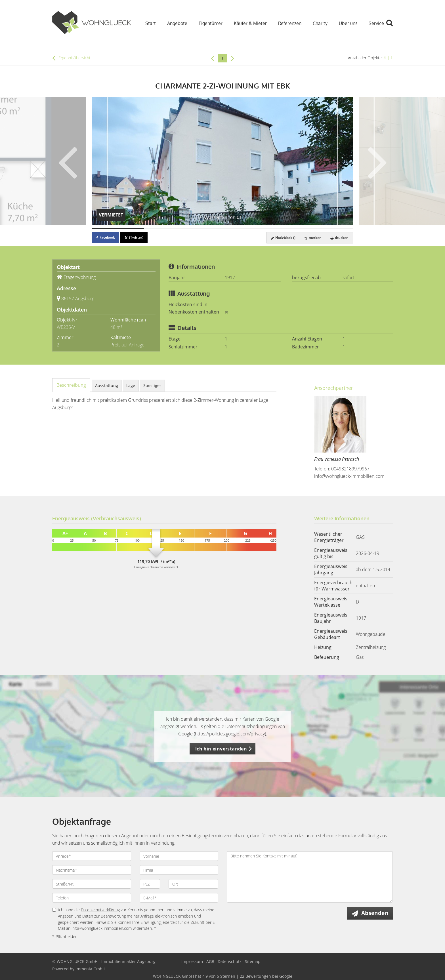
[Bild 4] (275, 229)
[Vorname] (179, 856)
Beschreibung (71, 385)
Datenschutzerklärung (100, 910)
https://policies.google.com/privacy (230, 734)
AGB (210, 961)
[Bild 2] (170, 229)
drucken (339, 238)
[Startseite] (92, 23)
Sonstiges (152, 385)
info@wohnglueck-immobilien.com (349, 476)
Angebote (177, 23)
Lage (131, 385)
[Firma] (179, 870)
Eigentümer (211, 23)
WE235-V (66, 327)
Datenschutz (230, 961)
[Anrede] (92, 856)
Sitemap (253, 961)
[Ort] (193, 884)
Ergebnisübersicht (71, 58)
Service (376, 23)
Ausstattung (107, 385)
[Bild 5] (327, 229)
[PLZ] (150, 884)
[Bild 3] (222, 229)
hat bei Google (223, 976)
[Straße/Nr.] (92, 884)
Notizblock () (283, 238)
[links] (212, 58)
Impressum (192, 961)
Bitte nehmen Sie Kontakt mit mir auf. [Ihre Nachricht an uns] (310, 877)
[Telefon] (92, 898)
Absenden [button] (375, 913)
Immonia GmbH (90, 969)
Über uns (348, 23)
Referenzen (290, 23)
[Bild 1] (118, 229)
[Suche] (392, 27)
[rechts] (233, 58)
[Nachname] (92, 870)
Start (151, 23)
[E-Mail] (179, 898)
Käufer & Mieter (250, 23)
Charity (320, 23)
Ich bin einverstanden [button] (221, 749)
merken (313, 238)
